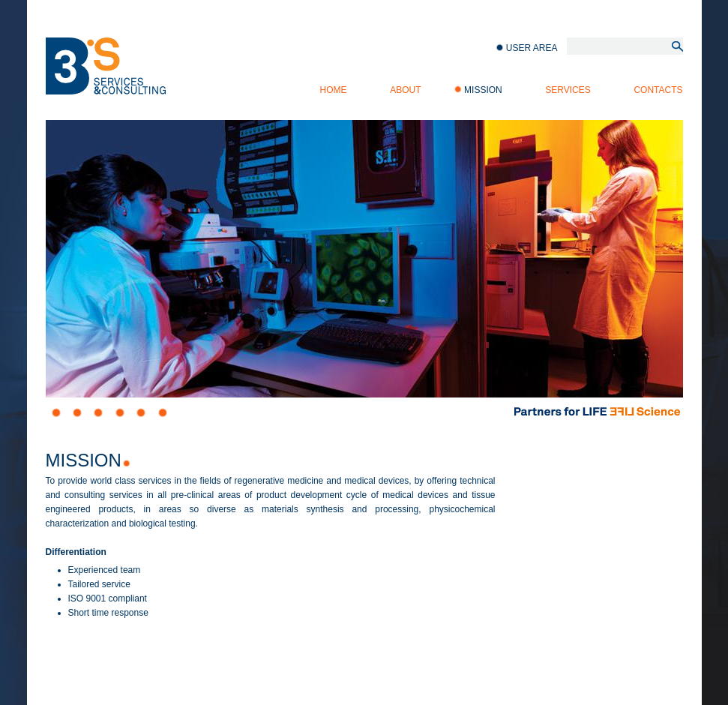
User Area (532, 48)
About (405, 90)
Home (334, 90)
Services (568, 90)
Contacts (658, 90)
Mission (483, 90)
